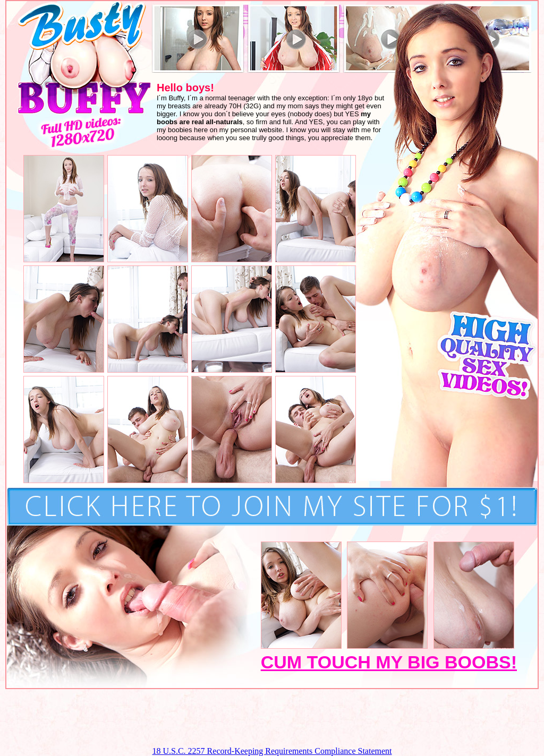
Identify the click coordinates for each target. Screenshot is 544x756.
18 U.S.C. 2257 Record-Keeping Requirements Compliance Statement (272, 751)
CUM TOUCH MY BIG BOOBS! (389, 662)
